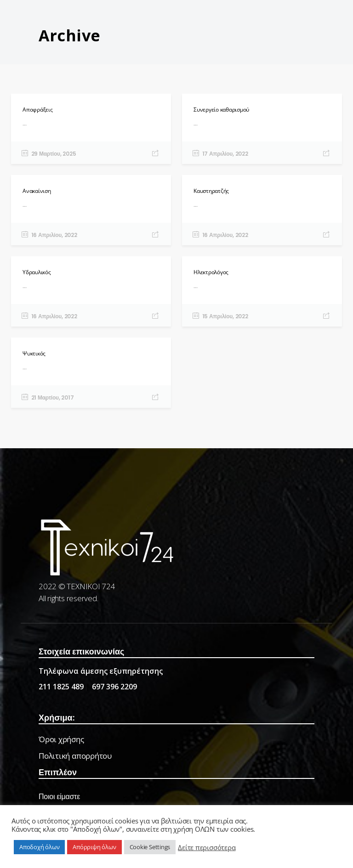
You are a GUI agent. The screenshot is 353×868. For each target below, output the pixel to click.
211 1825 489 (61, 687)
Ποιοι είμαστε (59, 797)
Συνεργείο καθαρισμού (221, 110)
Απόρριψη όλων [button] (94, 847)
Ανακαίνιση (37, 191)
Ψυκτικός (34, 353)
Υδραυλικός (37, 272)
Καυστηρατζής (211, 191)
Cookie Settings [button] (150, 847)
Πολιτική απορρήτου (75, 756)
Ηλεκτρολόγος (211, 272)
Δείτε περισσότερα (207, 847)
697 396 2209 (114, 687)
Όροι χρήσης (61, 739)
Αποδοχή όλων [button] (39, 847)
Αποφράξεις (38, 110)
